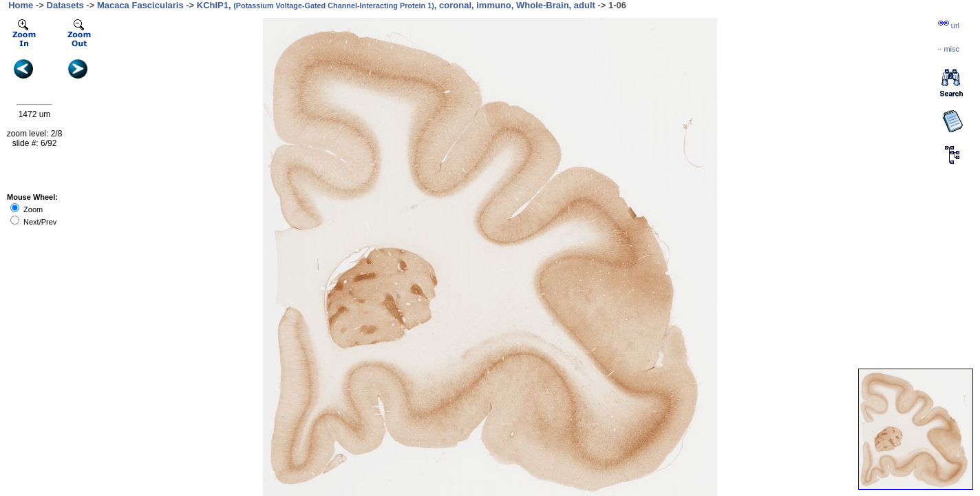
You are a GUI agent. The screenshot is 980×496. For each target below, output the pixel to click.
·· (948, 49)
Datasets (65, 5)
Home (21, 5)
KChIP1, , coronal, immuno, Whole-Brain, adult (396, 5)
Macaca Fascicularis (140, 5)
